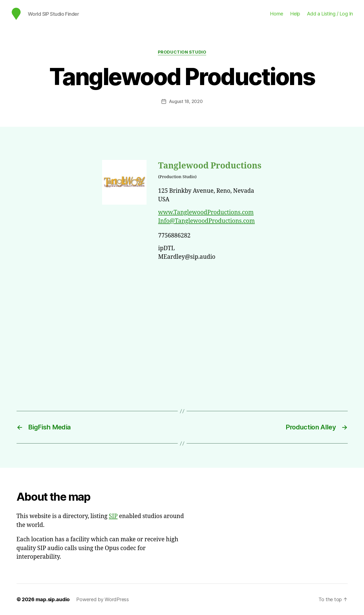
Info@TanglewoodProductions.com (206, 221)
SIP (113, 516)
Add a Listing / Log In (330, 14)
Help (295, 14)
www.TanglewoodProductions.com (206, 213)
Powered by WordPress (103, 599)
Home (277, 14)
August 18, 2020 (186, 101)
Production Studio (182, 52)
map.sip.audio (53, 599)
